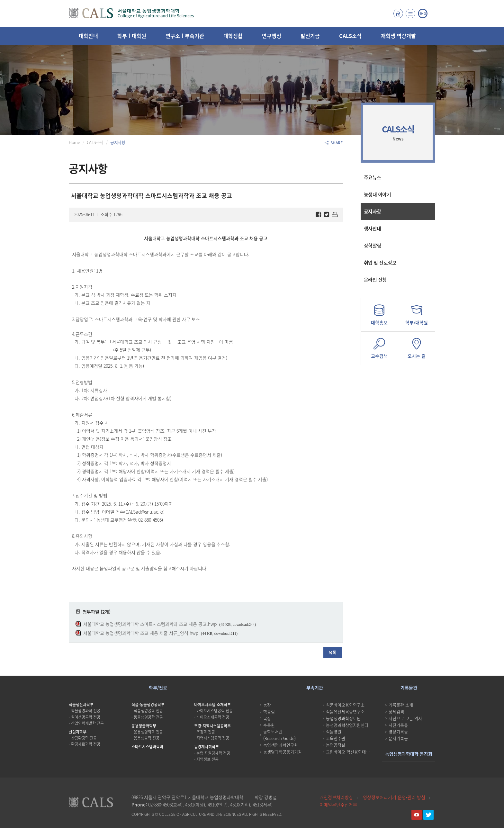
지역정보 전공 (207, 759)
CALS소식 (350, 36)
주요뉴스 (373, 177)
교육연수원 (336, 738)
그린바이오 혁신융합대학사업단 (354, 752)
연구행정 (272, 36)
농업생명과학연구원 (281, 745)
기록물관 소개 (401, 705)
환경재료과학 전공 (86, 744)
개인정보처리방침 (336, 797)
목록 (333, 652)
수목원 (269, 725)
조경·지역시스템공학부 (212, 726)
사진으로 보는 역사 (405, 718)
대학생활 (233, 36)
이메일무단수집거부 (338, 805)
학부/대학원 (417, 317)
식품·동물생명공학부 (148, 705)
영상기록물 (398, 731)
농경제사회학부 (207, 747)
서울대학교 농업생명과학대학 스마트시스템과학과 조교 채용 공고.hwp (150, 624)
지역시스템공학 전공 (213, 738)
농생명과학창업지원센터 (347, 725)
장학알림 (373, 246)
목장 (267, 718)
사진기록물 (398, 725)
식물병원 (334, 731)
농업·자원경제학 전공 (213, 753)
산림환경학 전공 (84, 738)
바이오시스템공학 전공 (215, 711)
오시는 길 (417, 350)
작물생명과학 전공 (86, 711)
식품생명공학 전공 (148, 711)
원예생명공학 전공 (86, 717)
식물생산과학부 (81, 705)
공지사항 (373, 212)
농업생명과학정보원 (343, 718)
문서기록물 (398, 738)
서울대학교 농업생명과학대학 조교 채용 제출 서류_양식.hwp (141, 633)
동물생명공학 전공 (148, 717)
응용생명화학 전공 (148, 732)
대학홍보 (379, 317)
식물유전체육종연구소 (345, 711)
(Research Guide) (279, 738)
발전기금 (310, 36)
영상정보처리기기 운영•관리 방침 (394, 797)
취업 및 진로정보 (380, 263)
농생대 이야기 (378, 194)
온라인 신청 (375, 280)
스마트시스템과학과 (147, 747)
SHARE (334, 143)
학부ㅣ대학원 (132, 36)
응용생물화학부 (144, 726)
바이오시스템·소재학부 (212, 705)
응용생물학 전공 (147, 738)
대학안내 (88, 36)
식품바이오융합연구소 (345, 705)
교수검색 (379, 350)
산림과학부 (78, 732)
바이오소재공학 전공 (213, 717)
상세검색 (396, 711)
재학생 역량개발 (398, 36)
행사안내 (373, 229)
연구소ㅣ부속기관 (185, 36)
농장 (267, 705)
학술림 (269, 711)
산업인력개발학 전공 (87, 723)
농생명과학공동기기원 (283, 752)
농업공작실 (336, 745)
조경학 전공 (206, 732)
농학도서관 (273, 731)
